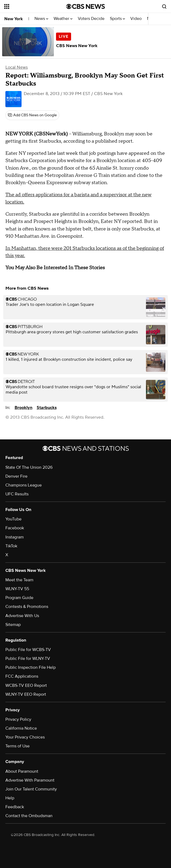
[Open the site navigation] (31, 6)
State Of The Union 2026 (29, 467)
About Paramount (22, 771)
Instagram (15, 537)
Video (136, 19)
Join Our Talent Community (31, 789)
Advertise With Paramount (30, 780)
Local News (17, 67)
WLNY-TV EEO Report (26, 694)
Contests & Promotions (27, 607)
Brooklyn (23, 408)
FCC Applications (22, 676)
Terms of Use (18, 746)
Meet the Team (19, 580)
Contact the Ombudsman (29, 816)
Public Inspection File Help (31, 667)
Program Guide (19, 598)
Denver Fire (16, 476)
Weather (63, 19)
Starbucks (47, 408)
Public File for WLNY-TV (28, 659)
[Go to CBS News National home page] (86, 6)
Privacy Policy (18, 719)
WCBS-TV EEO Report (26, 685)
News (41, 19)
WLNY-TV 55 (17, 589)
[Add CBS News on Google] (32, 115)
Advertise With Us (22, 616)
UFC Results (17, 494)
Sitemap (13, 625)
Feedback (15, 807)
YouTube (13, 519)
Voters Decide (91, 19)
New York (14, 19)
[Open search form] (164, 6)
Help (10, 798)
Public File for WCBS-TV (28, 650)
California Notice (21, 728)
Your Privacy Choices (25, 737)
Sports (117, 19)
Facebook (15, 528)
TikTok (11, 546)
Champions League (24, 485)
